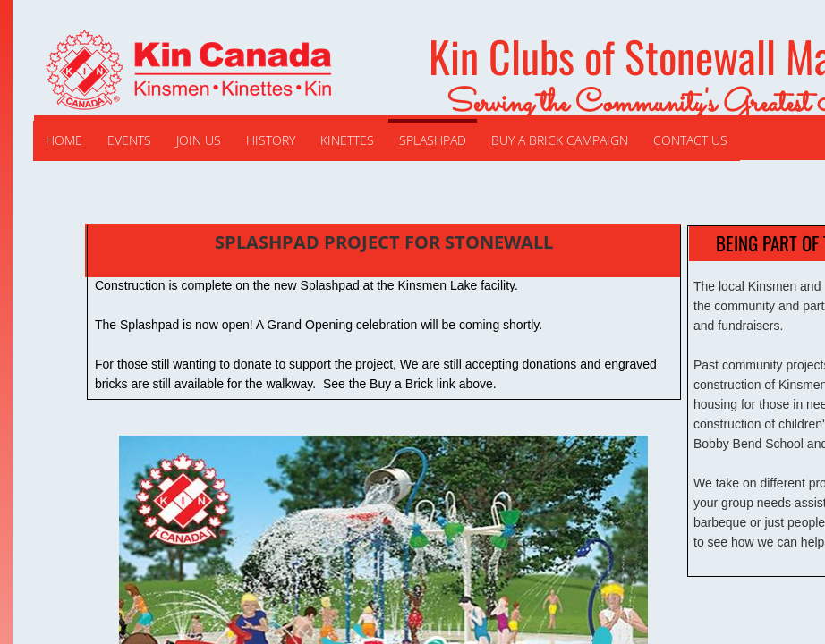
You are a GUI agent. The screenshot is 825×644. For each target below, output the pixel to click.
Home (64, 140)
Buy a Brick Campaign (560, 140)
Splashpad (433, 140)
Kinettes (347, 140)
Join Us (199, 140)
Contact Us (690, 140)
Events (129, 140)
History (271, 140)
